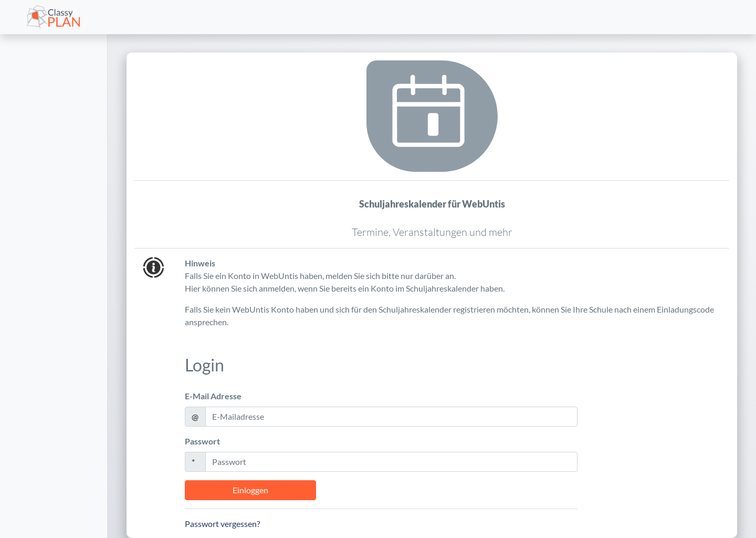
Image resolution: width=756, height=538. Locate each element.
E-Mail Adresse (213, 396)
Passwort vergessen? (222, 524)
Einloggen (250, 490)
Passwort (202, 441)
